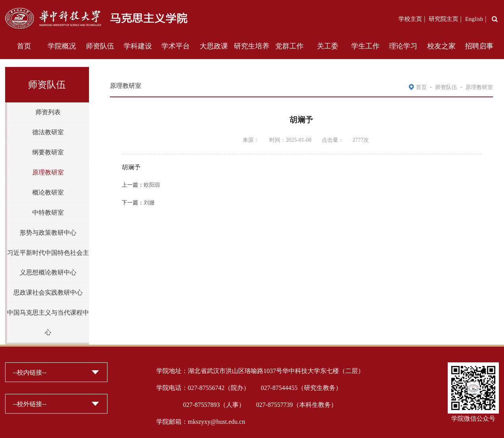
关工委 (328, 46)
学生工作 (365, 46)
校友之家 (441, 46)
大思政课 (214, 46)
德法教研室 (48, 132)
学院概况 (62, 46)
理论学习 (403, 46)
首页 (24, 46)
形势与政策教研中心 (48, 233)
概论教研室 (48, 192)
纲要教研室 (48, 152)
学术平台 (176, 46)
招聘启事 (479, 46)
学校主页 (410, 19)
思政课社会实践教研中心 (48, 292)
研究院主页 (444, 19)
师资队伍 (100, 46)
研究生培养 (252, 46)
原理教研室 (48, 172)
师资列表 (48, 112)
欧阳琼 (152, 185)
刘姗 (149, 203)
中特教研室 (48, 213)
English (474, 19)
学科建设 (138, 46)
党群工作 (289, 46)
